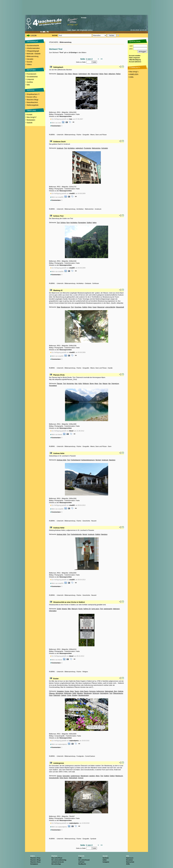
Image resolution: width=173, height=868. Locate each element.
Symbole (93, 839)
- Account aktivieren (135, 62)
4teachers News (35, 862)
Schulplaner (34, 864)
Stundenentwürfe (33, 46)
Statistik (30, 123)
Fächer (79, 135)
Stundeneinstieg (84, 695)
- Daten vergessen (134, 58)
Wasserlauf (95, 74)
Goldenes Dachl (59, 142)
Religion (85, 672)
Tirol (66, 74)
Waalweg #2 (58, 290)
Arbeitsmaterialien (33, 48)
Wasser (75, 74)
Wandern (80, 693)
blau (76, 383)
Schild (59, 609)
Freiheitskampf (76, 460)
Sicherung (96, 693)
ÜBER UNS (31, 110)
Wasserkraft (120, 307)
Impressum (130, 858)
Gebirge (121, 691)
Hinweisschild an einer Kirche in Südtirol (69, 602)
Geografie (86, 135)
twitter (105, 860)
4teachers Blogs (33, 100)
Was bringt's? (32, 117)
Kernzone (93, 691)
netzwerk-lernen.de (58, 862)
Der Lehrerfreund (84, 860)
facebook (106, 858)
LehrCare (81, 862)
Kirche (80, 609)
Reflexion (86, 383)
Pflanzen (52, 693)
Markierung (119, 776)
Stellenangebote (33, 105)
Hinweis (64, 609)
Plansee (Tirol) (59, 375)
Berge (92, 383)
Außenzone (100, 691)
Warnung (74, 609)
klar (109, 383)
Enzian (56, 679)
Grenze (59, 776)
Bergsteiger (59, 693)
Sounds (30, 62)
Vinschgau (78, 307)
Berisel (85, 534)
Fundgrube (80, 756)
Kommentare (56, 126)
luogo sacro (95, 609)
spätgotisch (79, 148)
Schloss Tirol (58, 216)
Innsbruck (60, 148)
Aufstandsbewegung (88, 460)
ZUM (80, 858)
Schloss (63, 223)
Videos (29, 65)
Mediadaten (31, 120)
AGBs (128, 864)
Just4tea (30, 82)
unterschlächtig (110, 307)
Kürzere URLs (32, 97)
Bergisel (98, 460)
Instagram (106, 862)
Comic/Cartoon (90, 756)
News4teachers (32, 102)
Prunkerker (87, 148)
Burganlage (82, 223)
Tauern (77, 691)
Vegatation (60, 691)
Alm (89, 74)
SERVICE (31, 90)
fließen (118, 74)
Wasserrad (101, 307)
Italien (95, 223)
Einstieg (75, 695)
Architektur (71, 148)
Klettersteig (68, 693)
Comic (69, 695)
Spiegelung (115, 383)
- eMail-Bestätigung (134, 60)
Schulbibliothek (32, 77)
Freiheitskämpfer (76, 534)
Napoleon (112, 460)
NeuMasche (82, 864)
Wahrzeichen (96, 148)
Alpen (70, 74)
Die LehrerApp (56, 864)
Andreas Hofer (59, 453)
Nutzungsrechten (66, 116)
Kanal (94, 307)
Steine (101, 74)
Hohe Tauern (84, 691)
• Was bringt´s (133, 72)
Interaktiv (30, 59)
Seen (110, 446)
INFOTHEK (31, 70)
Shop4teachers (33, 94)
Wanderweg (88, 693)
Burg (68, 223)
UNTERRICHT (33, 41)
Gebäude (88, 283)
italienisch (116, 609)
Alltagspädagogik (33, 51)
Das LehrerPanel (57, 858)
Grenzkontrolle (54, 778)
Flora (51, 695)
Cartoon (64, 695)
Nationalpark (109, 691)
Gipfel (74, 693)
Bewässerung (65, 307)
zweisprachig (108, 609)
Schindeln (105, 148)
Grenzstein (66, 776)
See (100, 383)
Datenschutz (130, 862)
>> (101, 59)
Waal (58, 307)
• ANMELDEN (133, 74)
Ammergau (70, 383)
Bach (106, 74)
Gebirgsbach (58, 67)
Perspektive (53, 386)
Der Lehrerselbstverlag (59, 860)
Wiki (28, 85)
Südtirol (89, 223)
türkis (80, 383)
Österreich (60, 74)
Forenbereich (32, 74)
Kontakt (30, 115)
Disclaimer (130, 860)
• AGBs (131, 77)
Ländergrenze (59, 763)
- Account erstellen (134, 56)
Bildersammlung (33, 56)
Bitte (69, 609)
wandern (92, 776)
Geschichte (86, 521)
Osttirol (112, 776)
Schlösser (96, 283)
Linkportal (30, 79)
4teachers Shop (35, 858)
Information (53, 611)
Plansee (59, 383)
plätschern (112, 74)
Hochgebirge (104, 693)
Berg (115, 691)
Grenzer (81, 778)
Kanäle (110, 368)
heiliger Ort (87, 609)
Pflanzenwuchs (118, 693)
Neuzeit (94, 521)
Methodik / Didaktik (34, 54)
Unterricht (60, 135)
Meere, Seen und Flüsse (99, 135)
